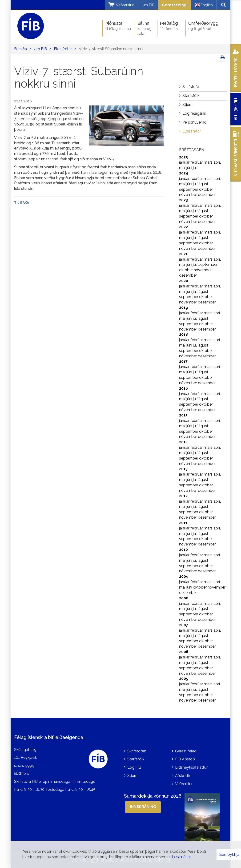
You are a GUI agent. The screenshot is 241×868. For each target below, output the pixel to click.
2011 (183, 523)
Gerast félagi (175, 5)
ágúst (203, 184)
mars (209, 162)
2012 (183, 496)
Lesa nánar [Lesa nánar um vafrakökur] (181, 857)
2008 (184, 598)
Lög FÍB (134, 767)
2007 (184, 625)
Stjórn (132, 776)
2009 (184, 576)
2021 (183, 254)
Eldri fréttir (63, 49)
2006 (184, 652)
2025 (183, 157)
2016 (183, 388)
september (189, 189)
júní (190, 168)
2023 (183, 200)
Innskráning (143, 807)
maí (183, 168)
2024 (184, 173)
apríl (217, 162)
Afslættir (183, 776)
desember (207, 195)
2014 (183, 442)
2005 (184, 679)
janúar (185, 162)
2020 (184, 281)
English (204, 5)
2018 (183, 334)
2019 (183, 308)
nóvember (189, 195)
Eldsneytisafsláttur (191, 767)
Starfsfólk (136, 759)
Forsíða (20, 49)
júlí (195, 168)
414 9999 (26, 765)
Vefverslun (184, 784)
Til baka (22, 203)
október (206, 189)
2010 (183, 550)
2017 (183, 361)
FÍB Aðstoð (185, 759)
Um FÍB (148, 5)
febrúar (197, 162)
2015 (183, 415)
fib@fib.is (22, 773)
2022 (183, 227)
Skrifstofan (137, 751)
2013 (183, 469)
